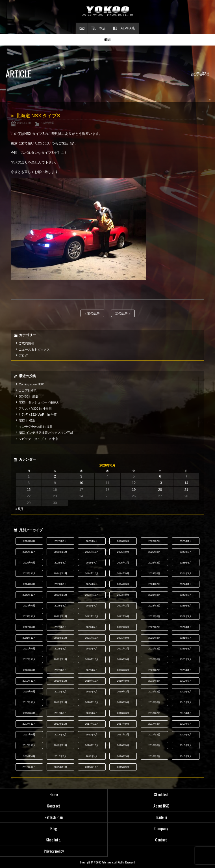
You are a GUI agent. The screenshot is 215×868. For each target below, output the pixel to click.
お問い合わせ (82, 28)
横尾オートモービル (108, 11)
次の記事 (123, 313)
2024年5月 (61, 584)
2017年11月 (60, 724)
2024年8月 (154, 573)
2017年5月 (61, 735)
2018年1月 (186, 713)
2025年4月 (92, 563)
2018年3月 (123, 713)
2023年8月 (154, 595)
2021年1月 (186, 649)
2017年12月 (29, 724)
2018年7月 (186, 702)
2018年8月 (154, 702)
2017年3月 (123, 735)
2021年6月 (29, 649)
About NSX (161, 806)
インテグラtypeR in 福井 (35, 427)
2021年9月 (123, 638)
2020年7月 (186, 659)
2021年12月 (29, 638)
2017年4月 (92, 735)
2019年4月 (92, 692)
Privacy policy (54, 851)
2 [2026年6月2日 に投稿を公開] (55, 476)
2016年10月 (92, 745)
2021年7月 (186, 638)
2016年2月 (154, 756)
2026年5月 (61, 541)
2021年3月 (123, 649)
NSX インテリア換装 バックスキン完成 (46, 433)
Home (54, 794)
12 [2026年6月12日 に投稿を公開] (134, 483)
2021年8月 (154, 638)
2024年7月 (186, 573)
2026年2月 (154, 541)
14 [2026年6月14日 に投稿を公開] (186, 483)
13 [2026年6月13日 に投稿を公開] (160, 483)
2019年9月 (123, 681)
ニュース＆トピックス (34, 349)
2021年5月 (61, 649)
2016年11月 (60, 745)
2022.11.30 (24, 123)
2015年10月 (92, 767)
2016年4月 (92, 756)
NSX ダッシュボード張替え (39, 402)
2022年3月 (123, 627)
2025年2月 (154, 563)
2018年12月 (29, 702)
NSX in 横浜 (27, 420)
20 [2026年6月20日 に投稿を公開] (160, 490)
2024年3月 (123, 584)
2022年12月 (29, 616)
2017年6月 (29, 735)
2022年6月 (29, 627)
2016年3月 (123, 756)
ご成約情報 (47, 123)
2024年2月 (154, 584)
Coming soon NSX (31, 384)
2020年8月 (154, 659)
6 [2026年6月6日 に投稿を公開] (160, 476)
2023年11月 (60, 595)
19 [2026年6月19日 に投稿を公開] (134, 490)
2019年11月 (60, 681)
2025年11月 (60, 552)
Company (161, 828)
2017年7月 (186, 724)
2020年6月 (29, 670)
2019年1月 (186, 692)
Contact (161, 840)
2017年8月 (154, 724)
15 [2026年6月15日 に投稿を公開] (29, 490)
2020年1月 (186, 670)
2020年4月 (92, 670)
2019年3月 (123, 692)
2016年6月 (29, 756)
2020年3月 (123, 670)
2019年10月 (92, 681)
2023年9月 (123, 595)
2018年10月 (92, 702)
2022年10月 (92, 616)
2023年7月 (186, 595)
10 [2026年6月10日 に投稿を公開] (81, 483)
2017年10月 (92, 724)
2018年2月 (154, 713)
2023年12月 (29, 595)
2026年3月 (123, 541)
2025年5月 (61, 563)
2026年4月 (92, 541)
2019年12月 (29, 681)
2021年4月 (92, 649)
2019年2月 (154, 692)
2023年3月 (123, 606)
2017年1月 (186, 735)
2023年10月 (92, 595)
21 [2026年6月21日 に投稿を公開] (186, 490)
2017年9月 (123, 724)
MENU (107, 40)
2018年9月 (123, 702)
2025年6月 (29, 563)
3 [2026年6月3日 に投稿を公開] (81, 476)
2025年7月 (186, 552)
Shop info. (54, 840)
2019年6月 (29, 692)
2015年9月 (123, 767)
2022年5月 (61, 627)
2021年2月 (154, 649)
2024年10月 (92, 573)
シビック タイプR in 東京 (38, 439)
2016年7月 (186, 745)
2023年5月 (61, 606)
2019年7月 (186, 681)
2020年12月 (29, 659)
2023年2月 (154, 606)
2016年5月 (61, 756)
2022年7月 (186, 616)
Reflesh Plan (54, 817)
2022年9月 (123, 616)
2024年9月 (123, 573)
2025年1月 (186, 563)
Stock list (161, 794)
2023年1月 (186, 606)
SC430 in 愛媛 (28, 396)
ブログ (23, 355)
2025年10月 (92, 552)
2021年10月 (92, 638)
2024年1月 (186, 584)
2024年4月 (92, 584)
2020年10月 (92, 659)
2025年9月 (123, 552)
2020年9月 (123, 659)
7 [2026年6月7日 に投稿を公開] (186, 476)
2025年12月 (29, 552)
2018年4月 (92, 713)
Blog (54, 828)
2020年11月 (60, 659)
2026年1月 (186, 541)
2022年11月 (60, 616)
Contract (54, 806)
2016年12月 (29, 745)
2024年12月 (29, 573)
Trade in (161, 817)
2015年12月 (29, 767)
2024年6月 (29, 584)
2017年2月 (154, 735)
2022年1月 (186, 627)
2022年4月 (92, 627)
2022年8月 (154, 616)
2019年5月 (61, 692)
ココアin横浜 (28, 390)
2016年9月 (123, 745)
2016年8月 (154, 745)
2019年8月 (154, 681)
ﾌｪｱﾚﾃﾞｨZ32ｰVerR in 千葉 (38, 414)
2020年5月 (61, 670)
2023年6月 (29, 606)
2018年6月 (29, 713)
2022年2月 (154, 627)
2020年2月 (154, 670)
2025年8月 (154, 552)
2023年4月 (92, 606)
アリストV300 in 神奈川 (35, 409)
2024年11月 (60, 573)
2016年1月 (186, 756)
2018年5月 (61, 713)
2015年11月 (60, 767)
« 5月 (19, 509)
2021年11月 (60, 638)
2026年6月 (29, 541)
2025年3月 (123, 563)
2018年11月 (60, 702)
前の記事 (92, 313)
